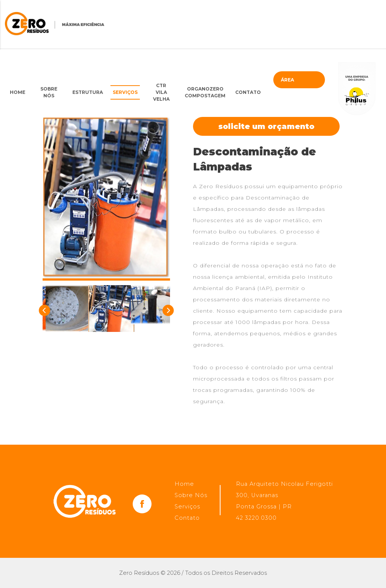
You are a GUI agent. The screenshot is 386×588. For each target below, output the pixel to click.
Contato (248, 92)
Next (166, 309)
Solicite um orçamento (266, 126)
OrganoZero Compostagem (205, 92)
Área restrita (293, 83)
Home (18, 92)
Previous (43, 309)
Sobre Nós (49, 92)
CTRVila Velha (161, 92)
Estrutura (88, 92)
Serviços (125, 92)
